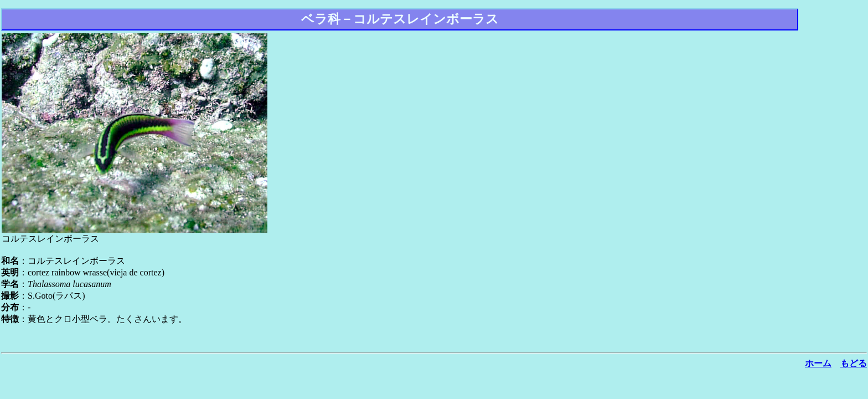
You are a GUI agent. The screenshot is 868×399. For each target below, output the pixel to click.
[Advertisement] (834, 180)
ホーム (818, 363)
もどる (854, 363)
